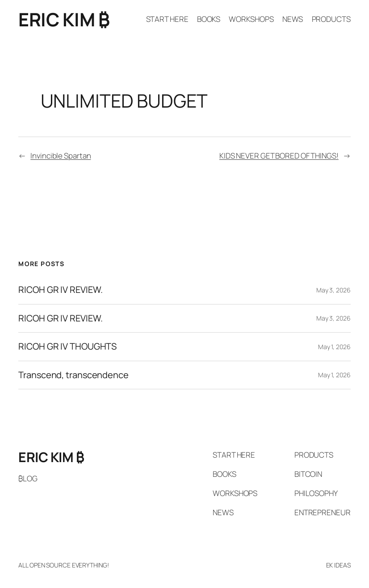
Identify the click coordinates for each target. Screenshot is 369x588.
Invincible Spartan (61, 156)
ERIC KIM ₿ (64, 19)
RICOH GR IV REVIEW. (61, 290)
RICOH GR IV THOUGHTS (67, 346)
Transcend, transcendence (73, 375)
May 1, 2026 (334, 347)
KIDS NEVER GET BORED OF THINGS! (279, 156)
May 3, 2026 (333, 290)
